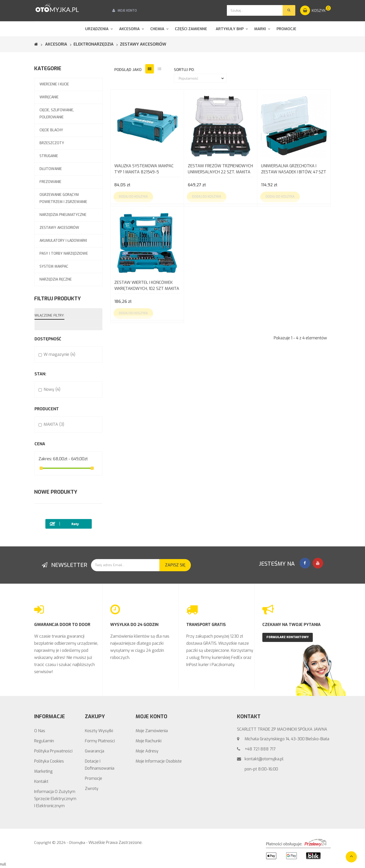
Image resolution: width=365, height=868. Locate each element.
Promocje (94, 778)
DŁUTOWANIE (51, 169)
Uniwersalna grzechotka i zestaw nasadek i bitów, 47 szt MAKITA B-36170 (294, 169)
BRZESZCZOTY (52, 143)
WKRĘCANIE (49, 97)
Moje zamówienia (152, 731)
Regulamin (44, 741)
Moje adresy (147, 751)
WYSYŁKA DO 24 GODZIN (134, 625)
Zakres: (45, 459)
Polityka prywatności (53, 751)
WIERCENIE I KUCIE (54, 84)
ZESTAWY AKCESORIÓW (59, 228)
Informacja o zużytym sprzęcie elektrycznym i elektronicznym (55, 799)
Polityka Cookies (49, 761)
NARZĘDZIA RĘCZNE (56, 279)
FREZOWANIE (50, 182)
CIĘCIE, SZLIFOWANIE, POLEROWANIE (57, 114)
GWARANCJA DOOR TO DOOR (62, 625)
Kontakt (41, 781)
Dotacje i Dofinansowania (100, 765)
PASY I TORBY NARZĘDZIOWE (64, 254)
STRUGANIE (49, 156)
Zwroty (92, 789)
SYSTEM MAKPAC (54, 266)
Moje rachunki (149, 741)
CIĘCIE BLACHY (51, 130)
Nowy (52, 389)
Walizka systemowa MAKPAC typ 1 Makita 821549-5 (144, 169)
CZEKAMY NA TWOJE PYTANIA (291, 625)
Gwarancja (95, 751)
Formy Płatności (100, 741)
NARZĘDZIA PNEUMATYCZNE (63, 215)
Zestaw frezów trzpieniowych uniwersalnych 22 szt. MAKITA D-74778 (220, 169)
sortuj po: (184, 70)
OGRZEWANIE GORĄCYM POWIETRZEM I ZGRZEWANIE (63, 198)
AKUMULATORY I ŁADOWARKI (63, 241)
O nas (40, 731)
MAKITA (54, 424)
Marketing (43, 771)
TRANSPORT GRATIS (206, 625)
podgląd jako (128, 70)
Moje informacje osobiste (159, 761)
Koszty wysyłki (99, 731)
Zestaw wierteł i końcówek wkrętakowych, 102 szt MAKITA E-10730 (147, 286)
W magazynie (59, 354)
